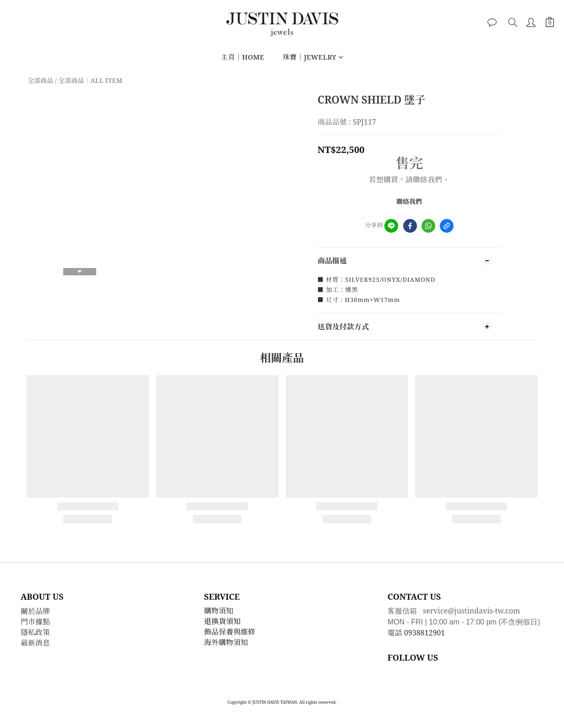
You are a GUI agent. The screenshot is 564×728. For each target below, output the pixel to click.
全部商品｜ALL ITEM (90, 80)
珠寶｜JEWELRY (313, 57)
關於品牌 (35, 611)
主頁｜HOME (243, 57)
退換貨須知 (222, 621)
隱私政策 (35, 632)
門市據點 (35, 622)
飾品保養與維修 (230, 632)
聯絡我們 (409, 201)
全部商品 (40, 80)
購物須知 (219, 611)
